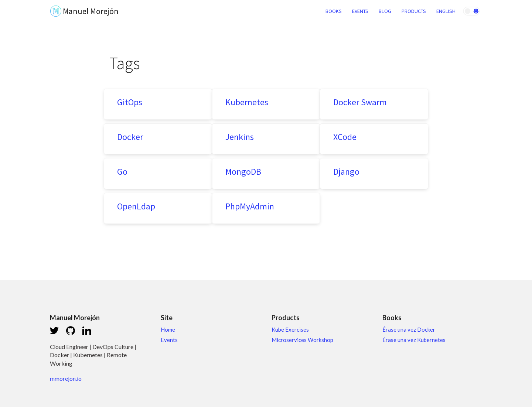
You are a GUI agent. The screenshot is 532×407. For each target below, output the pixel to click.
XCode (345, 137)
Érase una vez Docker (409, 329)
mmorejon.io (66, 378)
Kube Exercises (290, 329)
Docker (130, 137)
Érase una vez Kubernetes (414, 340)
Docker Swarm (360, 102)
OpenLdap (136, 206)
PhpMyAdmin (250, 206)
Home (168, 329)
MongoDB (243, 172)
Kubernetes (247, 102)
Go (122, 172)
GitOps (130, 102)
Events (169, 340)
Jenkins (240, 137)
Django (346, 172)
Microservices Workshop (302, 340)
